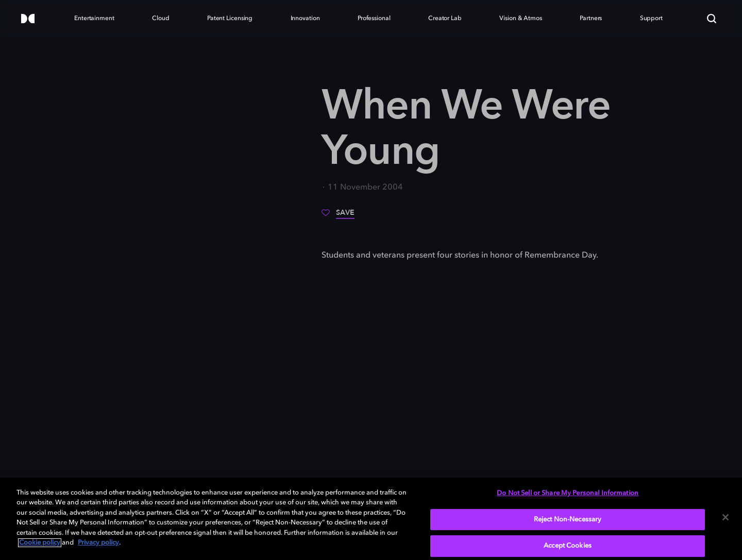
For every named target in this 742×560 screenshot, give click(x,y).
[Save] (338, 216)
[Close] (726, 517)
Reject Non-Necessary (568, 520)
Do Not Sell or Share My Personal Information (568, 493)
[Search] (712, 19)
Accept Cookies (568, 546)
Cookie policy (40, 543)
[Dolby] (28, 19)
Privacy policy (98, 543)
